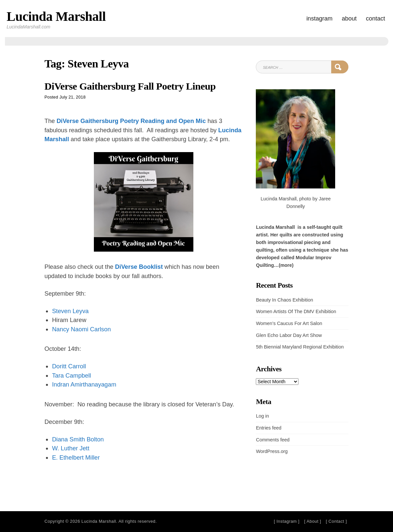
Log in (262, 416)
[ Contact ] (336, 521)
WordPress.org (272, 451)
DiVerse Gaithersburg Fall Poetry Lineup (130, 86)
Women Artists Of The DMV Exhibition (296, 311)
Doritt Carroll (69, 366)
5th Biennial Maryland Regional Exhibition (300, 347)
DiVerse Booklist (139, 267)
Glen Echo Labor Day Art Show (289, 335)
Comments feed (273, 440)
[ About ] (313, 521)
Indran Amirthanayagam (84, 384)
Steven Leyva (70, 311)
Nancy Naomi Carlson (81, 329)
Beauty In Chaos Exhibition (284, 300)
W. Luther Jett (71, 448)
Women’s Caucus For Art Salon (289, 323)
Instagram (319, 19)
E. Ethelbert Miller (76, 457)
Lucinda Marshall (56, 16)
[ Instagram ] (287, 521)
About (349, 19)
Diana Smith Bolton (78, 439)
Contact (375, 19)
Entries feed (269, 428)
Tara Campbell (71, 375)
